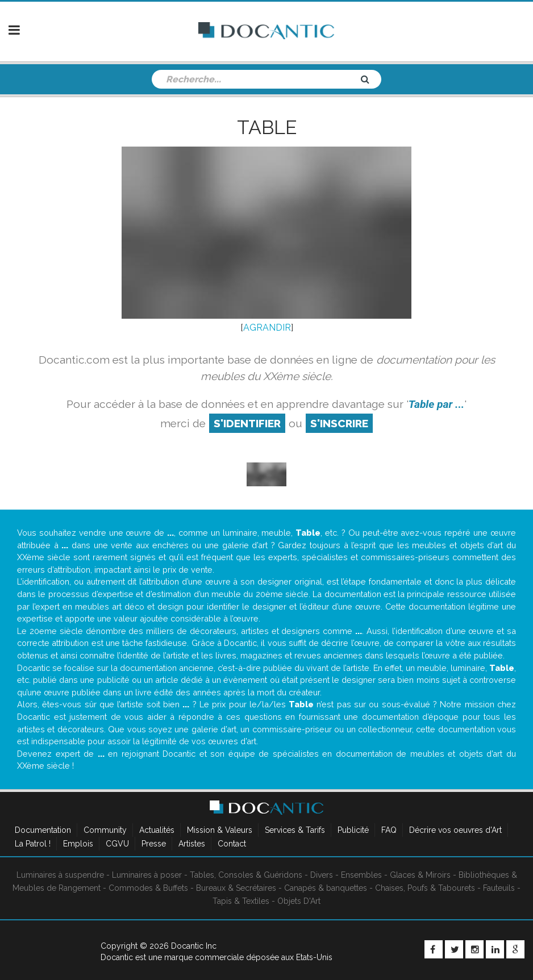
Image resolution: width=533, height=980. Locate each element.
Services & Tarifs (295, 830)
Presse (154, 844)
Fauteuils (499, 888)
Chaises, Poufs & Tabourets (425, 888)
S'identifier (247, 423)
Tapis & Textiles (241, 901)
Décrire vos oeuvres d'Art (455, 830)
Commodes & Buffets (148, 888)
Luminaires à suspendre (60, 875)
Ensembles (361, 875)
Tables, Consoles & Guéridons (246, 875)
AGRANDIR (267, 328)
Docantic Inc (194, 946)
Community (105, 830)
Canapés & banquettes (326, 888)
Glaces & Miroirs (420, 875)
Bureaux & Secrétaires (236, 888)
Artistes (192, 844)
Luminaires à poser (147, 875)
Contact (232, 844)
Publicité (353, 830)
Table (267, 127)
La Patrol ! (33, 844)
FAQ (389, 830)
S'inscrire (339, 423)
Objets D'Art (299, 901)
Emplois (78, 844)
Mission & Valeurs (220, 830)
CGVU (117, 844)
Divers (322, 875)
